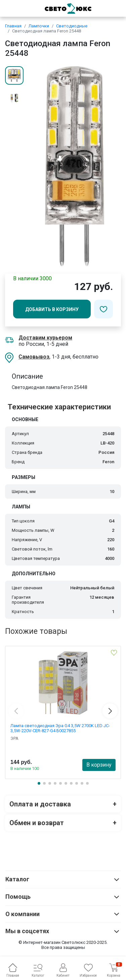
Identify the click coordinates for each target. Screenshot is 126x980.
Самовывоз (34, 357)
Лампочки (39, 26)
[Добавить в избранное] (103, 309)
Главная (13, 26)
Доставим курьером (45, 338)
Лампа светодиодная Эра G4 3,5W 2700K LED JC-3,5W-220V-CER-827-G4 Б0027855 (60, 728)
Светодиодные (72, 26)
